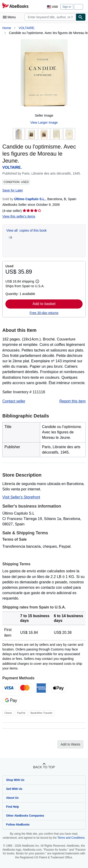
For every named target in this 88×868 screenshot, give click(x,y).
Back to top (44, 767)
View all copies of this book (27, 230)
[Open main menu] (10, 17)
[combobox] (50, 17)
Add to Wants (70, 744)
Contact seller (14, 401)
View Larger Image (44, 122)
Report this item (73, 401)
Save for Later (13, 190)
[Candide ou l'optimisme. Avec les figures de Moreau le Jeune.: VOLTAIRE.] (44, 74)
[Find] (81, 17)
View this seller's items (19, 216)
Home (7, 28)
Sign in (67, 7)
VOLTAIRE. (27, 28)
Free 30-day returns (44, 313)
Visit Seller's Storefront (21, 497)
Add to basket (44, 304)
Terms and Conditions (71, 838)
